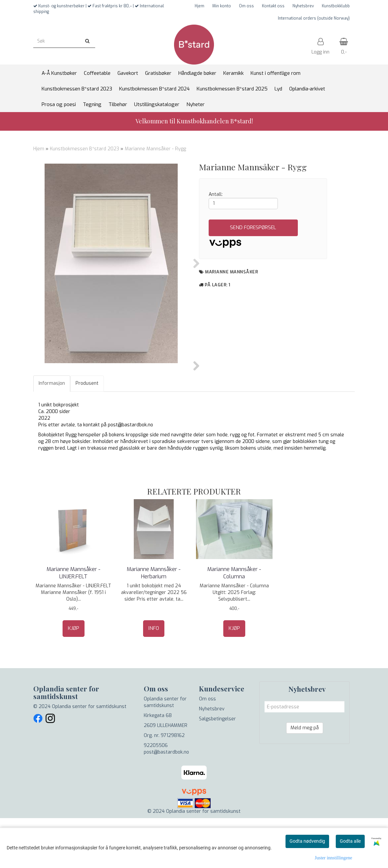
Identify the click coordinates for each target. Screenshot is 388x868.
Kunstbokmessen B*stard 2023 (85, 149)
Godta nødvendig (307, 841)
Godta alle (350, 841)
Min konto (222, 6)
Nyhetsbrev (303, 6)
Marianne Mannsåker (231, 272)
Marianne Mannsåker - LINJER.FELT (74, 623)
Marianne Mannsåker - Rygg (155, 149)
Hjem (199, 6)
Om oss (246, 6)
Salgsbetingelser (217, 769)
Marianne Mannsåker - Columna (234, 623)
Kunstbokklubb (336, 6)
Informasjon (52, 433)
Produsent (87, 433)
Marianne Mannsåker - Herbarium (154, 623)
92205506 (156, 795)
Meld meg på (305, 778)
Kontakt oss (273, 6)
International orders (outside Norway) (314, 18)
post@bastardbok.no (166, 802)
